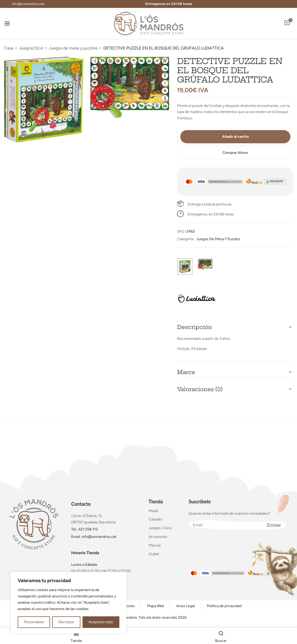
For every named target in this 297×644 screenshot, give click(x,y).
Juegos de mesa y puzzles (73, 48)
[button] (287, 25)
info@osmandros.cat (28, 4)
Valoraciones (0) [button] (200, 389)
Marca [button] (186, 372)
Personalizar (34, 622)
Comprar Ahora (235, 153)
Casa (9, 48)
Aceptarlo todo (101, 622)
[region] (69, 603)
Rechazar (66, 622)
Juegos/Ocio (31, 48)
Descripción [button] (195, 327)
